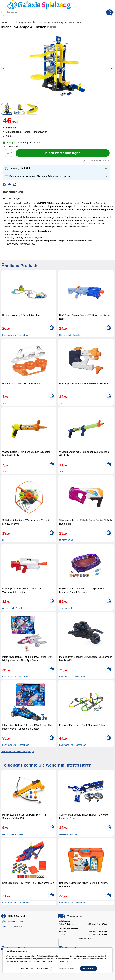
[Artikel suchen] (57, 12)
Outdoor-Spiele (66, 540)
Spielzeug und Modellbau (25, 22)
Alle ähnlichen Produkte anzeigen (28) (18, 752)
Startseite (6, 22)
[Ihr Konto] (102, 5)
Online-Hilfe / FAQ (15, 922)
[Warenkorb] (110, 5)
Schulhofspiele (66, 608)
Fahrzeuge (46, 22)
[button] (56, 169)
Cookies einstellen (66, 968)
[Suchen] (110, 12)
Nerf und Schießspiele (69, 335)
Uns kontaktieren (14, 926)
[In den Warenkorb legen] (63, 153)
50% (4, 403)
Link (66, 962)
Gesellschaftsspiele (68, 834)
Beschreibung (13, 192)
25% (61, 403)
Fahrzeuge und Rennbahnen (67, 22)
